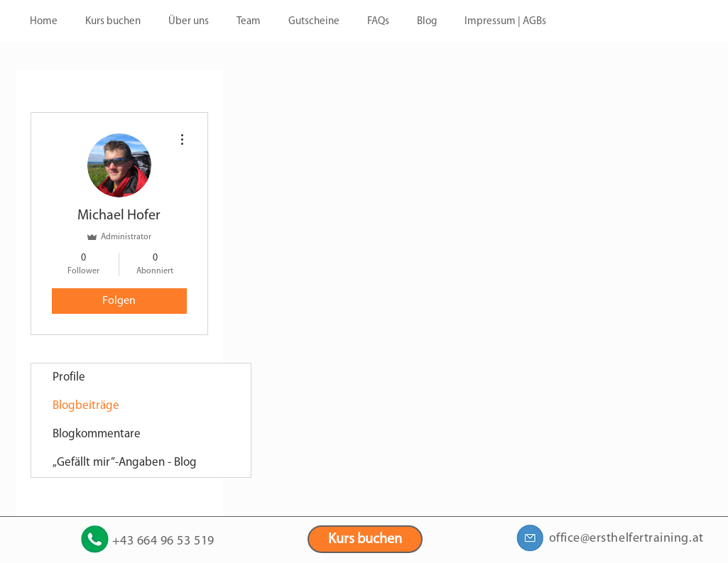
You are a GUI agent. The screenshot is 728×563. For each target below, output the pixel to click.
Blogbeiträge (86, 406)
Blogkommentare (97, 434)
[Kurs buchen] (365, 539)
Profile (69, 377)
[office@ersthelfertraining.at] (530, 538)
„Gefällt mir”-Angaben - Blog (125, 463)
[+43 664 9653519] (95, 539)
